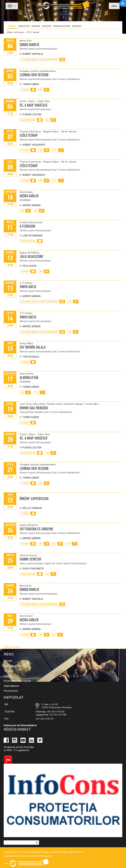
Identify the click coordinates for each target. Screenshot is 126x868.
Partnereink (11, 691)
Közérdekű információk (17, 681)
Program (12, 26)
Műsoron (36, 26)
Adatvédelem (11, 686)
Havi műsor (10, 666)
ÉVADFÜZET (77, 26)
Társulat (9, 671)
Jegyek (8, 676)
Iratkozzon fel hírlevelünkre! (20, 726)
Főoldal (8, 661)
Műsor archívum (12, 647)
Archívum (47, 26)
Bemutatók (24, 26)
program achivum (62, 26)
